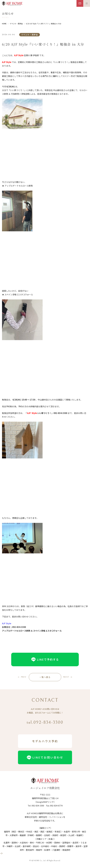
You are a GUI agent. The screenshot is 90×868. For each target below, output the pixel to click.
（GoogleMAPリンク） (45, 802)
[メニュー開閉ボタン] (87, 3)
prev (24, 677)
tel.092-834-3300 (45, 722)
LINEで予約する (45, 659)
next (66, 677)
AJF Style (7, 623)
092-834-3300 (38, 806)
